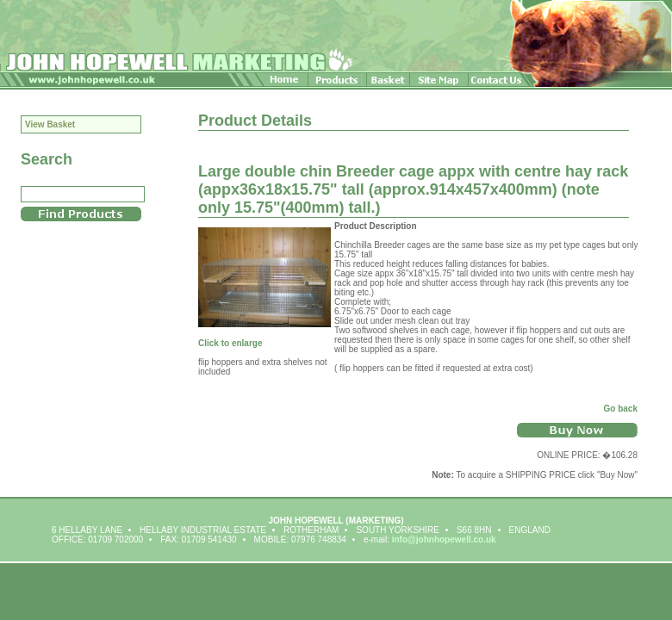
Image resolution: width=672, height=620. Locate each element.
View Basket (50, 124)
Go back (621, 409)
